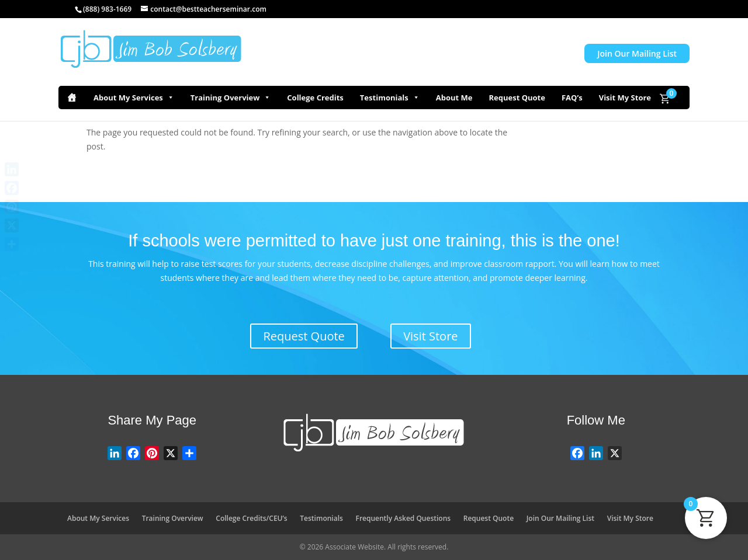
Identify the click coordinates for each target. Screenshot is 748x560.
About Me (454, 98)
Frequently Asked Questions (404, 518)
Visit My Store (625, 98)
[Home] (72, 98)
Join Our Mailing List (637, 53)
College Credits (315, 98)
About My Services (134, 98)
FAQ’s (572, 98)
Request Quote (517, 98)
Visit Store (430, 336)
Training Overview (231, 98)
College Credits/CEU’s (251, 518)
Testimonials (390, 98)
